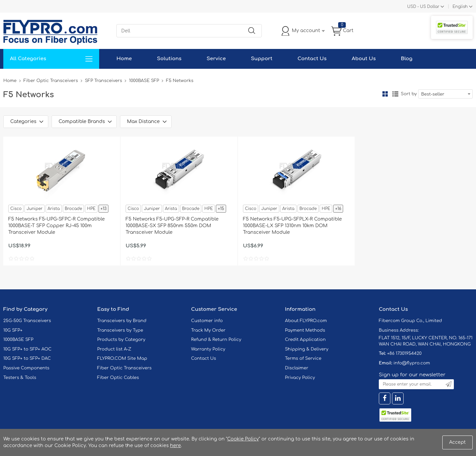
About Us (364, 59)
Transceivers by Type (120, 330)
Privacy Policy (300, 378)
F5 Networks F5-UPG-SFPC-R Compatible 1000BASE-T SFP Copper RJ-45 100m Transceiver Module (57, 226)
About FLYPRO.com (306, 321)
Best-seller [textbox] (433, 94)
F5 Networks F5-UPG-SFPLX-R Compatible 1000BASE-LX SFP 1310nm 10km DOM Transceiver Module (292, 226)
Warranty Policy (208, 349)
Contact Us (312, 59)
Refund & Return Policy (216, 340)
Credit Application (305, 340)
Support (262, 59)
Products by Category (121, 340)
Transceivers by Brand (122, 321)
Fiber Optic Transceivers (51, 81)
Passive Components (26, 368)
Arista (54, 209)
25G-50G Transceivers (27, 321)
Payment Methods (305, 330)
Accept (457, 442)
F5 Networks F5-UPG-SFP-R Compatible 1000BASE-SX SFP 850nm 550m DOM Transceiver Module (172, 226)
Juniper (34, 209)
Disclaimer (297, 368)
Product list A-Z (114, 349)
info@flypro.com (412, 363)
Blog (407, 59)
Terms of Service (303, 358)
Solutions (169, 59)
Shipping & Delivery (307, 349)
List (395, 94)
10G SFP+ (13, 330)
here (175, 446)
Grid (385, 94)
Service (216, 59)
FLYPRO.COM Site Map (122, 358)
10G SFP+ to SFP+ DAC (27, 358)
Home (124, 59)
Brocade (74, 209)
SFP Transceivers (104, 81)
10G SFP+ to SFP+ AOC (27, 349)
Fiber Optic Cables (118, 378)
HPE (91, 209)
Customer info (207, 321)
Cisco (16, 209)
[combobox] (445, 94)
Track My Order (208, 330)
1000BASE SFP (144, 81)
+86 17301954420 (404, 353)
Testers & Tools (20, 378)
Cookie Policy (243, 439)
